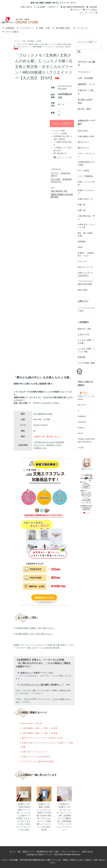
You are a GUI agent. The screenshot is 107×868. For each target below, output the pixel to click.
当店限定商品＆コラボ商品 (86, 163)
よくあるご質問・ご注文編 (86, 342)
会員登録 (92, 7)
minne (80, 433)
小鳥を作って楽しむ (86, 92)
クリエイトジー (40, 752)
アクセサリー (25, 28)
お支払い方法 (83, 334)
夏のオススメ (28, 738)
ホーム (17, 41)
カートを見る (90, 10)
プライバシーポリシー (70, 852)
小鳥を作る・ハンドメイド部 (86, 226)
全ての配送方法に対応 (43, 414)
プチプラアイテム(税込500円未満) (37, 761)
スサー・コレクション (86, 155)
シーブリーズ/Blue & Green (50, 738)
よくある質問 (39, 7)
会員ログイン (26, 673)
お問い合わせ (26, 7)
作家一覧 (82, 205)
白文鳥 (54, 728)
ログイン (76, 10)
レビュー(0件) (59, 131)
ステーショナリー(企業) (52, 743)
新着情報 (82, 357)
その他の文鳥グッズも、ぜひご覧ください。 (34, 634)
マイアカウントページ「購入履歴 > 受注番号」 (40, 685)
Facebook (82, 422)
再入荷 (39, 723)
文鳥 (45, 728)
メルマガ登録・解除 (86, 363)
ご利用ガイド (53, 7)
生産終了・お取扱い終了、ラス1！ (86, 254)
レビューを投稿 (60, 133)
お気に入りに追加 (63, 157)
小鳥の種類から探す (31, 728)
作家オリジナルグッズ (86, 192)
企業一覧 (26, 752)
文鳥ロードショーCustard (86, 396)
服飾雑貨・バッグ (86, 84)
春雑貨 (48, 3)
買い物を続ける (60, 153)
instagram (82, 416)
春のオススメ (83, 142)
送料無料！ (83, 242)
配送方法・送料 (84, 329)
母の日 (55, 3)
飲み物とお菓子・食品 (86, 101)
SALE (80, 247)
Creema (81, 428)
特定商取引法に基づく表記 (48, 852)
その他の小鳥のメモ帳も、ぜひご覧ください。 (35, 628)
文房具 (39, 41)
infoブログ (82, 405)
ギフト (74, 3)
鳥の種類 (40, 3)
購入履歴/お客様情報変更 (72, 7)
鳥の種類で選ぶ (61, 28)
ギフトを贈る (10, 32)
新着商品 (8, 28)
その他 (81, 447)
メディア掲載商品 (85, 176)
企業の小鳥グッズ (30, 743)
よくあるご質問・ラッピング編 (86, 350)
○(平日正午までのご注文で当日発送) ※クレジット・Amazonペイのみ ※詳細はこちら (49, 445)
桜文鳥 (54, 733)
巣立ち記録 (83, 290)
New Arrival (27, 723)
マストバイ (64, 3)
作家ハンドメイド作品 (86, 183)
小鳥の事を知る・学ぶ (86, 217)
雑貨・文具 (43, 28)
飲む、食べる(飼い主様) (86, 234)
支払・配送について (26, 852)
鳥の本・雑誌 (84, 109)
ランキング (80, 28)
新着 (32, 3)
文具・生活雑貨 (28, 41)
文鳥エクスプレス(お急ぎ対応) (36, 757)
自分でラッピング (85, 267)
